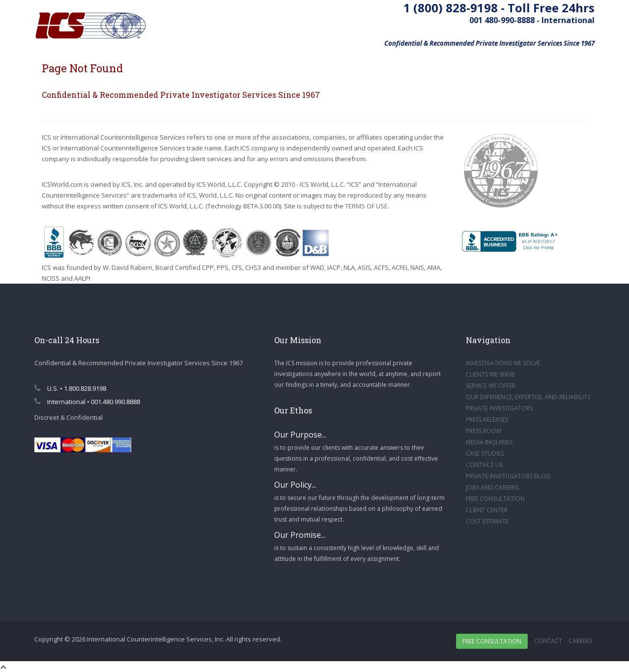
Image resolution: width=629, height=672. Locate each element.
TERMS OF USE (366, 206)
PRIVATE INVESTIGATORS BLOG (508, 476)
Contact (548, 641)
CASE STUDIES (485, 453)
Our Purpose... (300, 435)
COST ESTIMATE (487, 521)
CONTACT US (484, 465)
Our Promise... (300, 535)
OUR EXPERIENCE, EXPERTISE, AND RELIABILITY (528, 397)
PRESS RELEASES (487, 420)
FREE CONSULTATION (495, 499)
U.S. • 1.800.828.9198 (70, 388)
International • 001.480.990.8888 (87, 402)
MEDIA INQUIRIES (489, 442)
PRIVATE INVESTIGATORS (499, 408)
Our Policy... (295, 485)
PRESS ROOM (484, 431)
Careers (580, 641)
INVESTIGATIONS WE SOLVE (503, 363)
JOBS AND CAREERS (492, 487)
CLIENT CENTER (487, 510)
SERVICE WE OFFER (491, 386)
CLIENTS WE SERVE (490, 374)
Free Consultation (492, 641)
